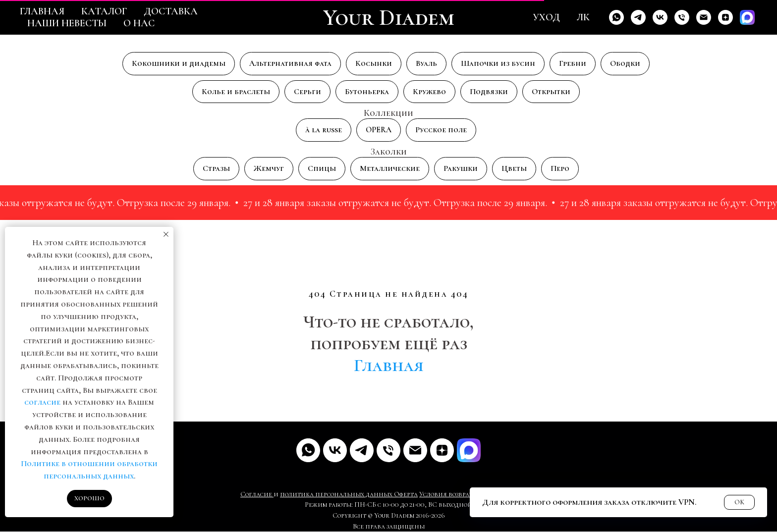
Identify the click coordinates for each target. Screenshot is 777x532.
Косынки (374, 63)
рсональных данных (358, 494)
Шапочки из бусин (498, 63)
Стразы (216, 168)
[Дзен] (725, 17)
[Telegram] (638, 17)
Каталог (104, 11)
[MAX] (469, 450)
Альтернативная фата (290, 63)
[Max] (747, 17)
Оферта (406, 494)
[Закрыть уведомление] (166, 234)
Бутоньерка (367, 92)
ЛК (583, 17)
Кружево (429, 92)
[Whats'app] (616, 17)
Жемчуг (269, 168)
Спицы (322, 168)
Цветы (514, 168)
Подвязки (489, 92)
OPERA (379, 130)
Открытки (551, 92)
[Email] (704, 17)
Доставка (171, 11)
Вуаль (426, 63)
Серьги (307, 92)
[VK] (660, 17)
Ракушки (461, 168)
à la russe (324, 130)
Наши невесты (67, 23)
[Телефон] (682, 17)
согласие (42, 402)
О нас (139, 23)
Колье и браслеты (236, 92)
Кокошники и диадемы (179, 63)
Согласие (257, 494)
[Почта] (415, 450)
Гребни (573, 63)
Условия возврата (448, 494)
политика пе (302, 494)
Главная (42, 11)
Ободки (625, 63)
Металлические (390, 168)
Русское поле (441, 130)
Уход (546, 17)
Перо (560, 168)
